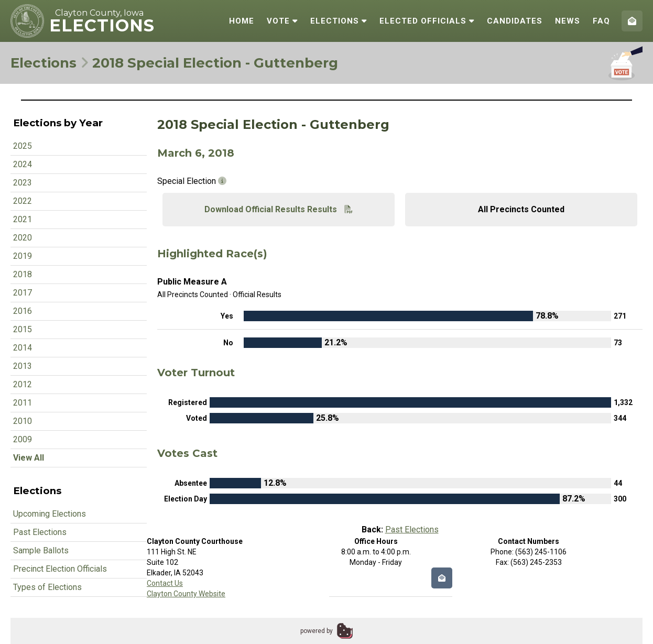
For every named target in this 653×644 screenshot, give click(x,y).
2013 (23, 366)
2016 (23, 311)
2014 (23, 348)
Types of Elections (47, 587)
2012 (23, 384)
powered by (317, 631)
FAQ (601, 21)
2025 (23, 146)
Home (242, 21)
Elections (339, 21)
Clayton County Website (186, 594)
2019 (23, 256)
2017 (23, 293)
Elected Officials (427, 21)
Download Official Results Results (279, 209)
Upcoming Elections (50, 514)
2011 (23, 403)
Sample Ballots (41, 550)
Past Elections (40, 532)
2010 (23, 421)
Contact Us (165, 583)
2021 (23, 219)
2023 (23, 183)
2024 (23, 164)
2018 (23, 274)
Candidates (515, 21)
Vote (282, 21)
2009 (23, 439)
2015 (23, 329)
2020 (23, 238)
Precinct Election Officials (60, 569)
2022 (23, 201)
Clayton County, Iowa (99, 13)
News (568, 21)
